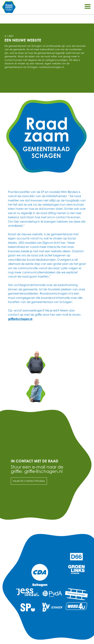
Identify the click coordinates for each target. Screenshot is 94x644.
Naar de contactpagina (29, 481)
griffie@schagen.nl (20, 319)
